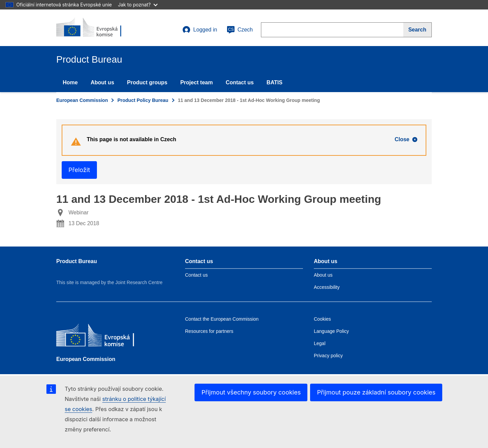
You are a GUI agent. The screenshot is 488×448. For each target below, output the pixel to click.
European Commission (82, 100)
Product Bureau (77, 261)
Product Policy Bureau (143, 100)
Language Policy (331, 331)
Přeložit (79, 170)
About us (102, 82)
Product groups (147, 82)
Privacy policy (328, 356)
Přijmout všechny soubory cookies (251, 392)
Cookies (322, 319)
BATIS (275, 82)
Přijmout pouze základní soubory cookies (376, 392)
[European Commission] (105, 337)
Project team (197, 82)
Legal (320, 343)
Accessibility (327, 287)
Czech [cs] (240, 30)
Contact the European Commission (222, 319)
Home (70, 82)
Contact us (240, 82)
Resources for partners (209, 331)
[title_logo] (97, 28)
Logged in (200, 30)
